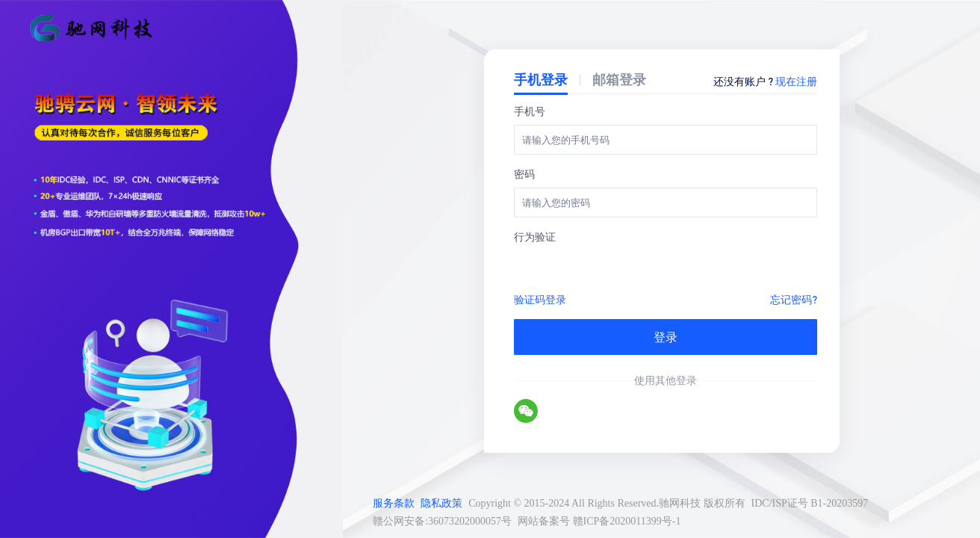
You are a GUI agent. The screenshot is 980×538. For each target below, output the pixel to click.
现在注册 (796, 81)
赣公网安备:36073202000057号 (442, 521)
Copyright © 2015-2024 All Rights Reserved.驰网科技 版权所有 (607, 503)
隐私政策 (441, 503)
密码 (524, 173)
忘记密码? (794, 299)
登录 (666, 337)
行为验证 (535, 236)
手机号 (530, 111)
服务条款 (394, 503)
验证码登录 (540, 299)
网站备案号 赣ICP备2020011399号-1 (599, 521)
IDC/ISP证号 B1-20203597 (810, 503)
